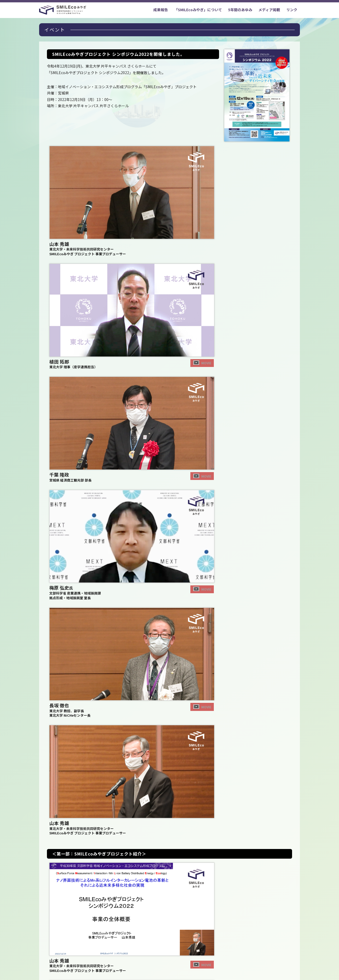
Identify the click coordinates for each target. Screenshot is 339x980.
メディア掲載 (269, 10)
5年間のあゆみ (240, 10)
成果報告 (161, 10)
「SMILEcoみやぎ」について (198, 10)
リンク (292, 10)
